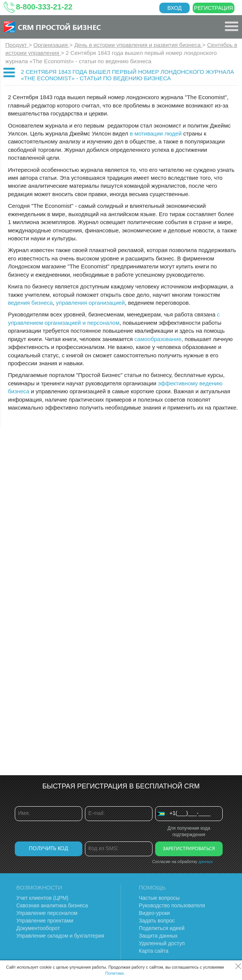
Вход (174, 8)
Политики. (115, 973)
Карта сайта (154, 951)
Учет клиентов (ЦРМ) (42, 898)
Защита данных (158, 936)
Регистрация (214, 8)
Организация (51, 45)
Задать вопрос (157, 921)
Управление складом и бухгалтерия (60, 936)
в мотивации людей (156, 133)
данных (206, 862)
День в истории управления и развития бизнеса (138, 45)
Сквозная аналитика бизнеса (52, 905)
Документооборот (38, 928)
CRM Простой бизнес (59, 27)
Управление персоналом (47, 913)
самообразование (158, 339)
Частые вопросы (159, 898)
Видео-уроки (154, 913)
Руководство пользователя (172, 905)
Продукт (17, 45)
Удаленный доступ (162, 943)
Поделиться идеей (162, 928)
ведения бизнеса (30, 303)
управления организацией (91, 303)
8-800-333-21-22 (44, 7)
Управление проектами (45, 921)
